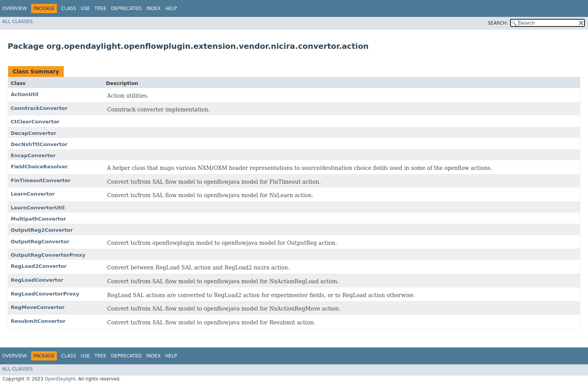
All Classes (17, 22)
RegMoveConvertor (38, 307)
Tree (100, 8)
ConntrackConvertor (39, 108)
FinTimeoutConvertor (41, 180)
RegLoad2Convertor (39, 266)
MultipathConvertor (38, 219)
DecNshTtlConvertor (39, 144)
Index (154, 8)
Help (171, 8)
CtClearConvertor (35, 122)
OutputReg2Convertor (42, 230)
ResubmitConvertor (38, 321)
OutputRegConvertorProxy (48, 255)
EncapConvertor (33, 155)
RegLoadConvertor (37, 280)
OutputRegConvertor (40, 242)
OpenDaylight (60, 379)
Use (85, 8)
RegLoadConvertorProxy (45, 294)
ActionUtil (25, 94)
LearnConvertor (33, 194)
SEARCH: (498, 23)
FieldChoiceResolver (39, 167)
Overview (15, 8)
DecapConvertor (33, 133)
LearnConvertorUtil (38, 208)
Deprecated (126, 8)
